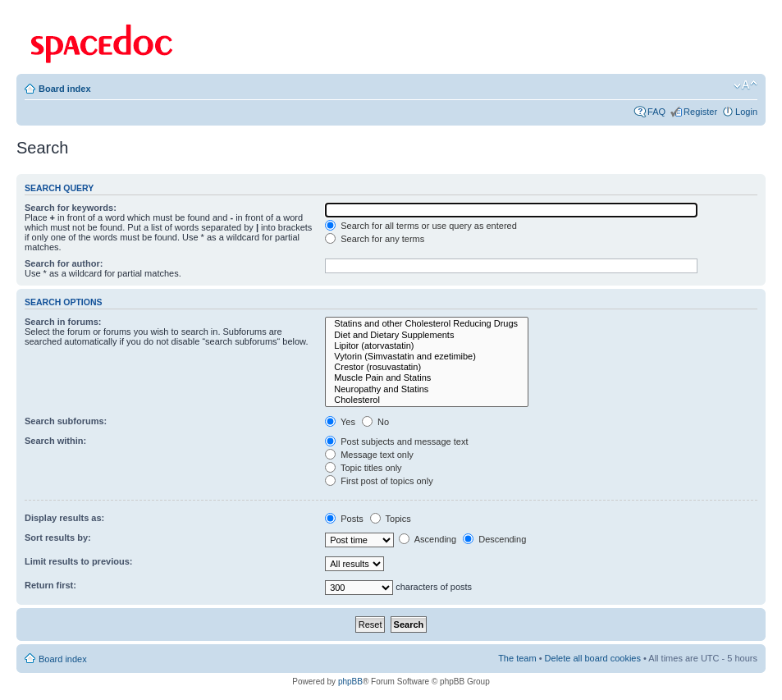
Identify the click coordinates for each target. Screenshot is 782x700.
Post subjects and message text (396, 442)
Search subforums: (66, 421)
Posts (344, 519)
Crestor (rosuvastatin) (427, 367)
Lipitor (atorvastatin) (427, 346)
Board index (65, 89)
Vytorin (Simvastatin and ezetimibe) (427, 357)
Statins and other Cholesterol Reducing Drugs (427, 324)
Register (700, 112)
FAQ (656, 112)
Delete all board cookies (593, 658)
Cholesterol (427, 400)
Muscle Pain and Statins (427, 378)
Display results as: (64, 518)
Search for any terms (375, 239)
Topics (391, 519)
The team (517, 658)
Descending (494, 539)
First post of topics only (379, 481)
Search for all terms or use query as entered (421, 226)
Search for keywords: (71, 208)
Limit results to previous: (78, 561)
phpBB (350, 682)
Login (746, 112)
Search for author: (64, 263)
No (375, 422)
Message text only (369, 455)
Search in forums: (63, 322)
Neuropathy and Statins (427, 389)
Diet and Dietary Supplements (427, 335)
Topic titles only (363, 468)
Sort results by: (58, 538)
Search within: (55, 441)
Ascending (428, 539)
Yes (340, 422)
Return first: (50, 585)
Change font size (745, 85)
